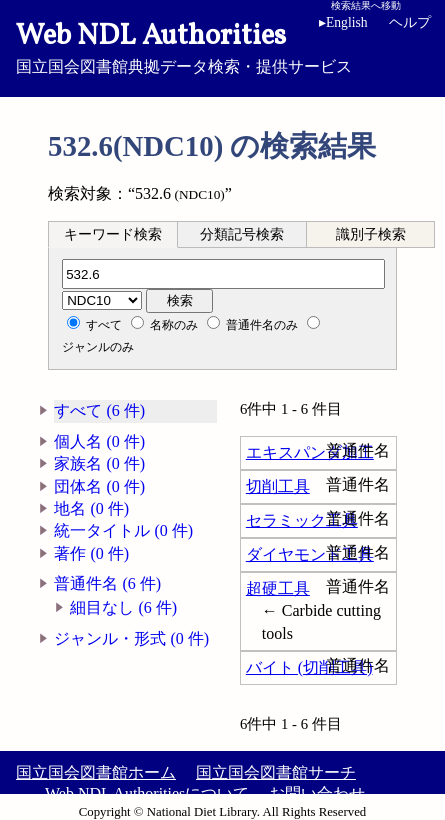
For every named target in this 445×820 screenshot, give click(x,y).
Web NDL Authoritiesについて (147, 793)
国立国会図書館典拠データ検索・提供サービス (222, 46)
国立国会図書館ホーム (96, 772)
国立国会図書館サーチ (276, 772)
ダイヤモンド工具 (310, 554)
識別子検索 (371, 234)
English (343, 22)
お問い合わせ (317, 793)
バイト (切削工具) (309, 667)
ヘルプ (410, 22)
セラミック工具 (302, 520)
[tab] (113, 234)
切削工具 (278, 486)
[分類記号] (223, 274)
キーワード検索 (113, 234)
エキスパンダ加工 (310, 452)
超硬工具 (278, 588)
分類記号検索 (242, 234)
